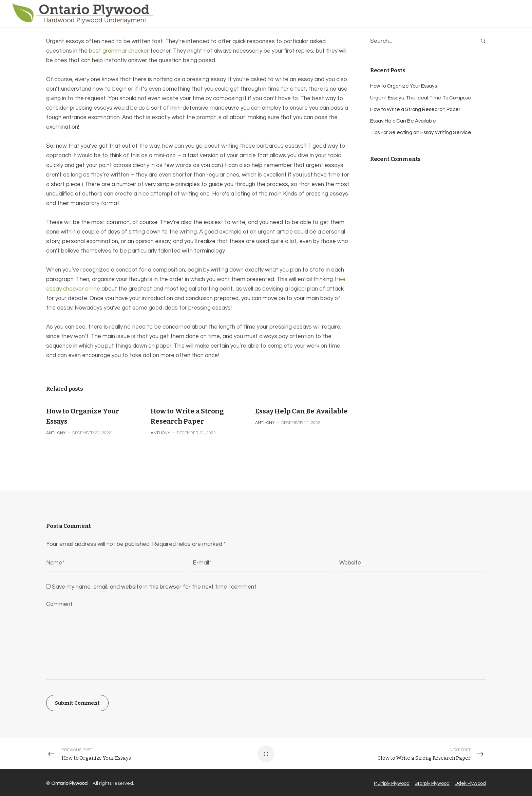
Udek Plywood (470, 783)
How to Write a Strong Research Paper (415, 109)
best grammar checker (119, 51)
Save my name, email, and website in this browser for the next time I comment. (155, 587)
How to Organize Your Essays (404, 86)
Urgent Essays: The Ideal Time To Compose (421, 98)
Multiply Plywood (392, 783)
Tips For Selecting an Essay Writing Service (421, 133)
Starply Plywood (432, 783)
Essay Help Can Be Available (301, 411)
